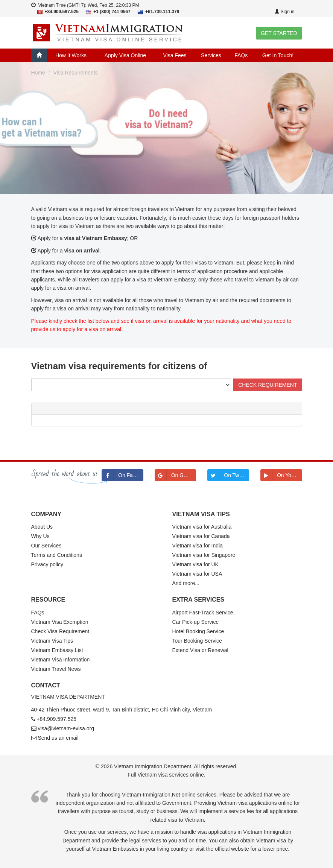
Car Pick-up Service (196, 622)
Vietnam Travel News (56, 669)
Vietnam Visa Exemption (60, 622)
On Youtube (281, 475)
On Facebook (122, 475)
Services (211, 55)
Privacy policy (47, 564)
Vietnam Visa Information (61, 660)
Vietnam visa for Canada (201, 536)
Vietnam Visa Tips (52, 641)
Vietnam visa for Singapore (204, 555)
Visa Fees (175, 55)
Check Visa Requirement (60, 631)
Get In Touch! (278, 55)
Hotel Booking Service (198, 631)
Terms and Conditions (57, 555)
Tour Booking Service (197, 641)
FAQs (241, 55)
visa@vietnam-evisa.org (66, 728)
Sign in (284, 12)
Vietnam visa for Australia (202, 527)
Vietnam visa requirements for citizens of (119, 366)
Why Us (40, 536)
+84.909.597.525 (56, 719)
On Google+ (176, 475)
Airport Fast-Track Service (203, 613)
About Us (42, 527)
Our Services (46, 546)
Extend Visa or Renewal (200, 650)
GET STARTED (279, 33)
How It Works (71, 55)
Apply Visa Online (125, 55)
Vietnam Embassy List (57, 650)
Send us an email (58, 738)
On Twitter (228, 475)
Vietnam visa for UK (195, 564)
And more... (186, 583)
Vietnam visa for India (198, 546)
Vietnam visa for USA (197, 574)
